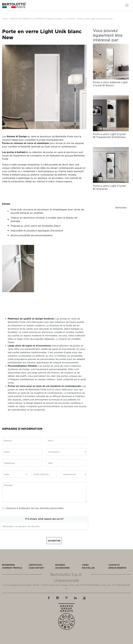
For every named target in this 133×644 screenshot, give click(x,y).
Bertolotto (121, 208)
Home (5, 19)
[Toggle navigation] (127, 5)
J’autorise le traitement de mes (33, 508)
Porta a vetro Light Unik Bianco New (95, 19)
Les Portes (70, 19)
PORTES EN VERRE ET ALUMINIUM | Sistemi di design (36, 19)
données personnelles (52, 508)
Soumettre (54, 541)
